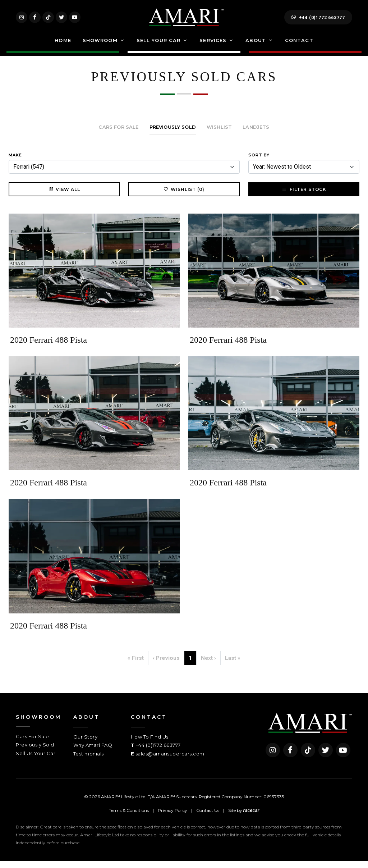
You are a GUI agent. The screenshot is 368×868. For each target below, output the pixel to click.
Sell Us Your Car (36, 760)
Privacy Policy (172, 817)
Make (15, 162)
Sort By (259, 162)
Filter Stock (304, 196)
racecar (251, 818)
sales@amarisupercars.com (170, 761)
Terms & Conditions (129, 817)
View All (64, 196)
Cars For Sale (33, 744)
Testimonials (89, 761)
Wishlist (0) (184, 196)
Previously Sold (35, 752)
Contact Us (208, 817)
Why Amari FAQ (93, 752)
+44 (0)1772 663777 (318, 21)
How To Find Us (150, 744)
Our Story (86, 744)
